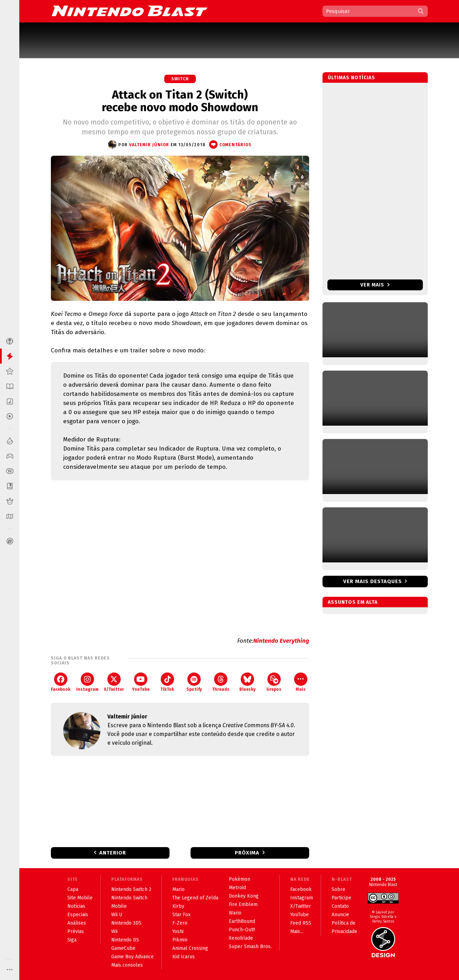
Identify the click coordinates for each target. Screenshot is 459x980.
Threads (221, 682)
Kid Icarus (184, 957)
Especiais (78, 915)
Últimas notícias (351, 78)
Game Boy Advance (132, 957)
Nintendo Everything (281, 641)
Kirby (178, 906)
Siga (72, 940)
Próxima (247, 853)
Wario (235, 913)
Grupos (274, 682)
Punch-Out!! (242, 930)
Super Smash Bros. (250, 947)
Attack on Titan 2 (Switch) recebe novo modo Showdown (180, 101)
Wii (114, 931)
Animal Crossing (190, 948)
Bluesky (247, 682)
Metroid (237, 888)
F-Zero (180, 923)
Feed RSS (301, 923)
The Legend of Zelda (195, 898)
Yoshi (178, 931)
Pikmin (180, 940)
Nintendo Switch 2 (131, 889)
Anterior (113, 853)
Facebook (61, 682)
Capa (73, 889)
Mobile (119, 906)
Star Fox (181, 915)
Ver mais (375, 285)
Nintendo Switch (129, 898)
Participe (341, 898)
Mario (178, 889)
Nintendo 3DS (126, 923)
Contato (340, 906)
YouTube (141, 682)
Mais (301, 682)
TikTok (167, 682)
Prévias (76, 931)
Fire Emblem (243, 904)
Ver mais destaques (372, 581)
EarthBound (242, 921)
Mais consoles (127, 965)
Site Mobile (80, 898)
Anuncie (340, 915)
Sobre (338, 889)
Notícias (76, 906)
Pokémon (240, 879)
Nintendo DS (125, 940)
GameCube (123, 948)
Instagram (87, 682)
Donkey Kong (244, 896)
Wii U (117, 915)
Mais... (297, 931)
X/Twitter (114, 682)
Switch (180, 79)
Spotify (194, 682)
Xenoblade (241, 938)
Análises (77, 923)
